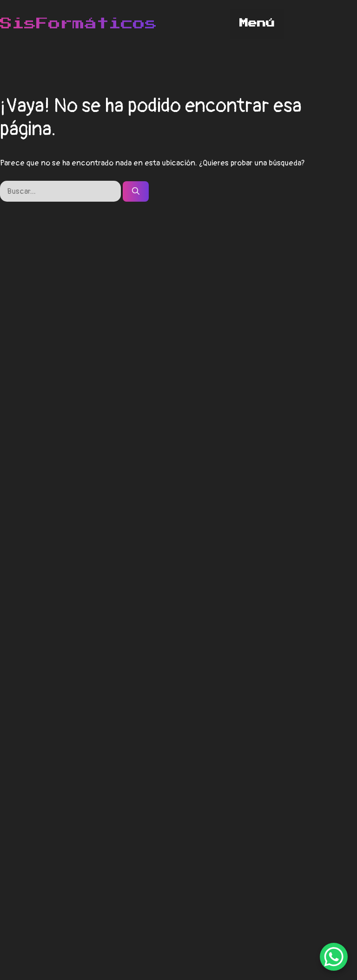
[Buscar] (136, 191)
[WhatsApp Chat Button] (334, 957)
